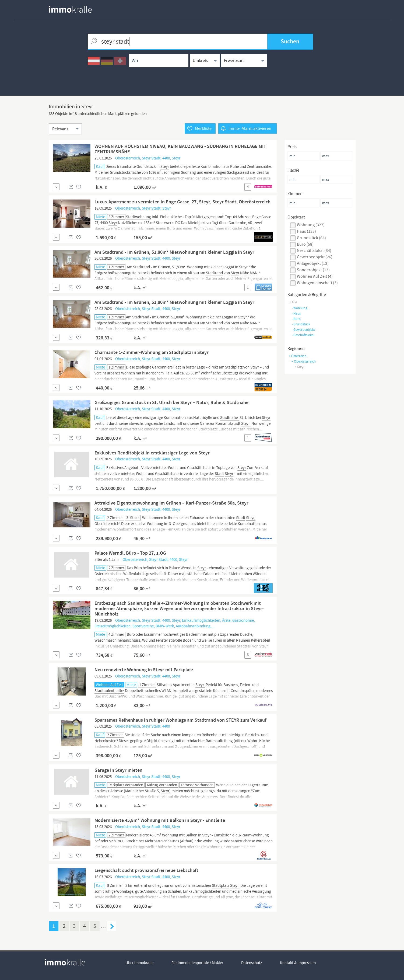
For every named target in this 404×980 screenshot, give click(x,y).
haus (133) (306, 231)
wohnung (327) (311, 225)
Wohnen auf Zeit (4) (315, 276)
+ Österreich (298, 356)
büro (296, 319)
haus (296, 313)
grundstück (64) (311, 238)
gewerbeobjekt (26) (315, 257)
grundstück (301, 324)
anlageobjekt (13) (313, 263)
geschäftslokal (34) (314, 251)
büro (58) (305, 244)
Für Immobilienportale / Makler (197, 963)
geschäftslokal (303, 335)
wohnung (299, 308)
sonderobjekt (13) (313, 270)
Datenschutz (252, 963)
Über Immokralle (139, 963)
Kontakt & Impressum (298, 963)
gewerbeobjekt (303, 330)
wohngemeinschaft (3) (317, 283)
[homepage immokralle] (70, 9)
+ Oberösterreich (304, 361)
